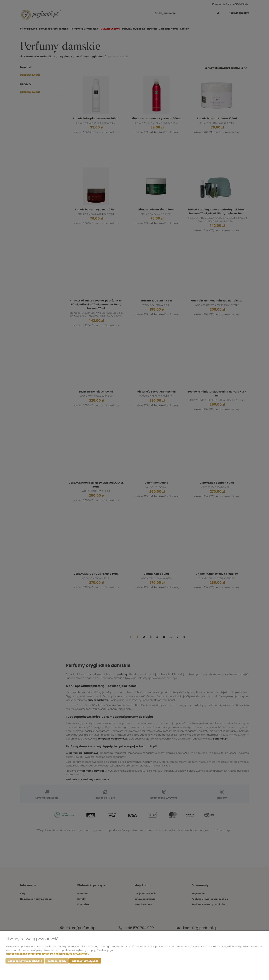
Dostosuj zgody (57, 961)
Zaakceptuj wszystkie (85, 961)
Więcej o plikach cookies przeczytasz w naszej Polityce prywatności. (47, 954)
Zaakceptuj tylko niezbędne (25, 961)
